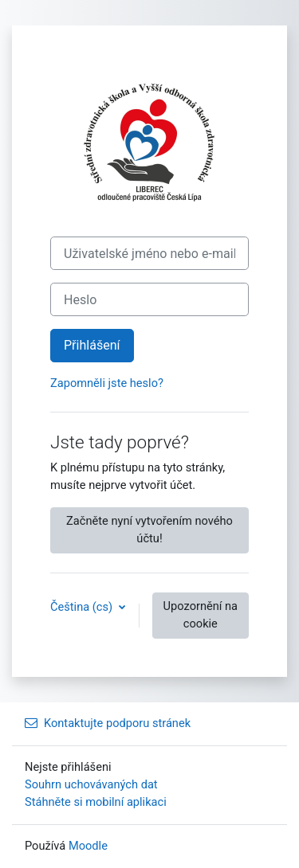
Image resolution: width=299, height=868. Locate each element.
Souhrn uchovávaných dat (91, 784)
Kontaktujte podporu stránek (108, 723)
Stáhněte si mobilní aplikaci (96, 802)
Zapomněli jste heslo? (107, 383)
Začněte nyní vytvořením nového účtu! (149, 530)
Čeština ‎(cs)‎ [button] (83, 607)
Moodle (88, 846)
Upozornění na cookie (201, 615)
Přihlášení (92, 345)
